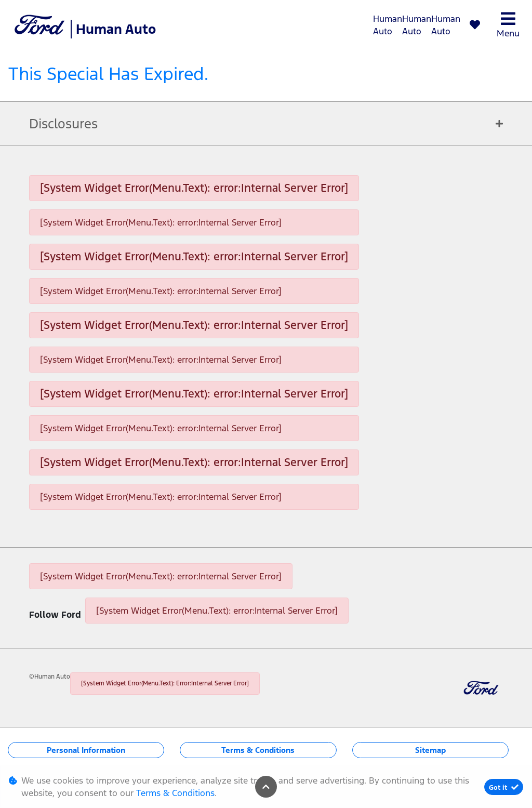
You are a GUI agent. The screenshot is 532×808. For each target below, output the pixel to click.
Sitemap (430, 750)
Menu (508, 25)
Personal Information (86, 750)
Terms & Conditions (258, 750)
